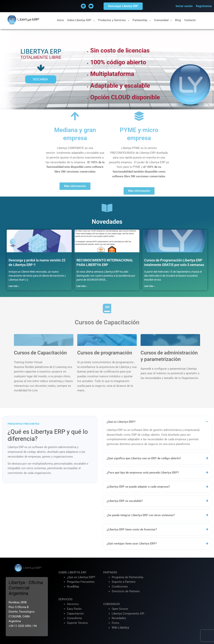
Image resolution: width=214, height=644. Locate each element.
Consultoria (74, 618)
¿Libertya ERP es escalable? (125, 501)
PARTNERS (110, 572)
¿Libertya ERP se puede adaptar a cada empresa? (138, 487)
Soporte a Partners (124, 582)
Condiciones (120, 587)
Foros (115, 623)
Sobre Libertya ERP (81, 20)
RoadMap (73, 587)
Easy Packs (74, 609)
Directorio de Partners (126, 591)
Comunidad (163, 20)
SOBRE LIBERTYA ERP (72, 572)
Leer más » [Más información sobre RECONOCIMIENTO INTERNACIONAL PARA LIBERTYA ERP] (82, 286)
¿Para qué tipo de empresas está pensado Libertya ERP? (143, 473)
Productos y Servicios (114, 20)
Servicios (73, 604)
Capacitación (75, 614)
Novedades (119, 618)
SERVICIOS (65, 599)
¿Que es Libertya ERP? (81, 577)
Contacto (190, 20)
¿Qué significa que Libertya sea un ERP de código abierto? (144, 458)
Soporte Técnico (77, 623)
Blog (178, 20)
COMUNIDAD (112, 604)
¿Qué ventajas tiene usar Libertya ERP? (132, 544)
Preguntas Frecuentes (81, 582)
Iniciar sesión (184, 6)
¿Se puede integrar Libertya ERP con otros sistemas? (141, 515)
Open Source (120, 609)
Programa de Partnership (128, 577)
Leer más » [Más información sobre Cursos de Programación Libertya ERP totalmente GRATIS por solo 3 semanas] (150, 286)
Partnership (142, 20)
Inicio (60, 20)
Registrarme (204, 6)
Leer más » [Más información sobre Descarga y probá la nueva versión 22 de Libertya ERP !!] (14, 286)
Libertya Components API (128, 614)
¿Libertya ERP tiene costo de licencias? (132, 529)
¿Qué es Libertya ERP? (121, 422)
